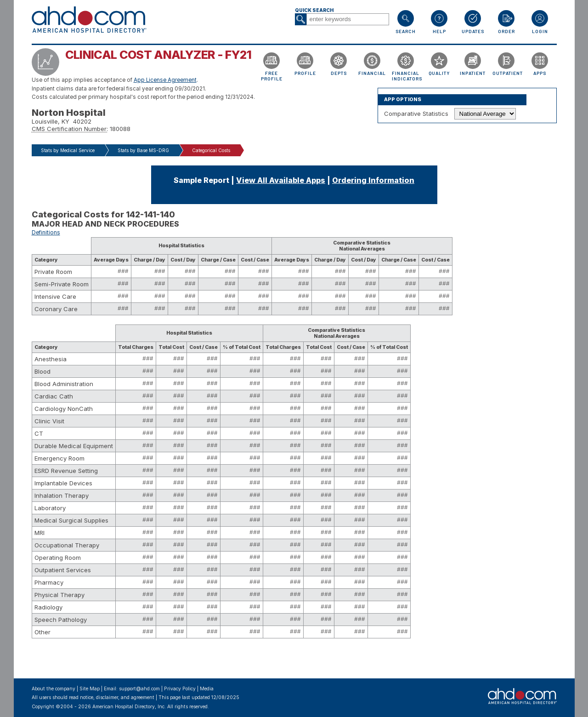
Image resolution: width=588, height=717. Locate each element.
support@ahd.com (139, 689)
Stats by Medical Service (68, 150)
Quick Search (314, 10)
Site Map (90, 689)
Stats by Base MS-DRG (143, 150)
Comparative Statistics (416, 114)
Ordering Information (373, 180)
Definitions (46, 233)
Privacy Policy (180, 689)
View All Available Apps (281, 180)
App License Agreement (165, 80)
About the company (54, 689)
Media (207, 689)
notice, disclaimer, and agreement (117, 697)
